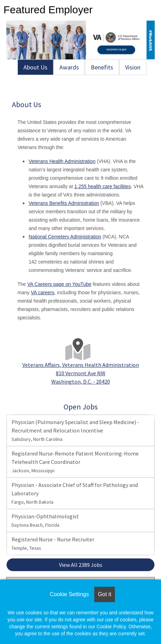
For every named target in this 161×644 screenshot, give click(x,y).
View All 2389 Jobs (81, 565)
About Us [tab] (35, 67)
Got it (104, 594)
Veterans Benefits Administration (64, 203)
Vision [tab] (133, 67)
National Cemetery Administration (65, 237)
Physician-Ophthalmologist (45, 520)
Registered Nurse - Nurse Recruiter (53, 543)
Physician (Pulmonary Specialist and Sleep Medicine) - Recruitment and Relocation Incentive (75, 430)
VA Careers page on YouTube (59, 284)
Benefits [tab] (102, 67)
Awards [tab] (69, 67)
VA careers (42, 293)
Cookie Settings (69, 594)
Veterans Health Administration (62, 161)
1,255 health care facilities (103, 186)
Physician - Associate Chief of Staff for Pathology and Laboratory (75, 493)
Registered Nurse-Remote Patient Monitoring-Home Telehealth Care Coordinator (75, 462)
